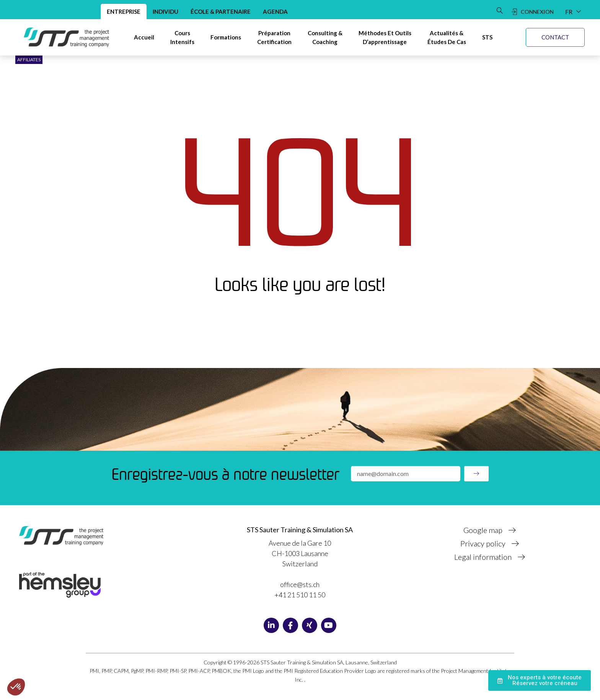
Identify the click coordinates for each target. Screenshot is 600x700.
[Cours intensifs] (182, 37)
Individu (165, 11)
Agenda (275, 11)
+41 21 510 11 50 (300, 595)
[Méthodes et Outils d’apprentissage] (385, 37)
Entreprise (124, 11)
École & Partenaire (221, 11)
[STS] (487, 37)
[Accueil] (144, 37)
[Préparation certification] (274, 37)
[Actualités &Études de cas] (447, 37)
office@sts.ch (300, 584)
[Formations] (226, 37)
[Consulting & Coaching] (325, 37)
